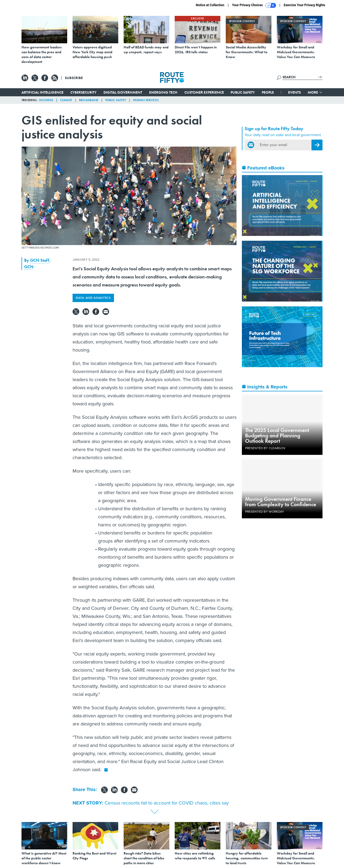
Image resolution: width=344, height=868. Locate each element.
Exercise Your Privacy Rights (304, 5)
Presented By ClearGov (265, 448)
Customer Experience (204, 92)
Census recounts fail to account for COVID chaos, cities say (167, 803)
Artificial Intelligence (42, 92)
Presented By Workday (265, 512)
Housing (46, 100)
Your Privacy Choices (254, 5)
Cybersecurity (83, 92)
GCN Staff (40, 260)
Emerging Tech (163, 92)
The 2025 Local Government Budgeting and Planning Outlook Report (277, 435)
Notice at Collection (210, 5)
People (268, 92)
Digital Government (123, 92)
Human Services (146, 100)
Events (294, 92)
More (315, 92)
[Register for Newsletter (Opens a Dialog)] (317, 145)
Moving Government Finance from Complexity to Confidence (281, 502)
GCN (29, 267)
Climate (66, 100)
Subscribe (74, 78)
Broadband (89, 100)
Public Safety (243, 92)
